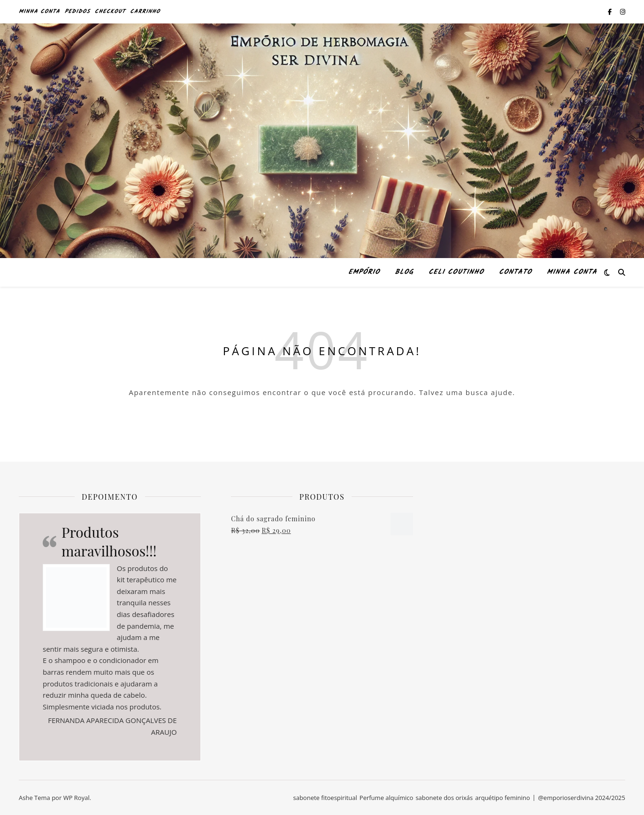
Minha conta (39, 11)
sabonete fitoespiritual (325, 798)
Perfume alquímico (387, 798)
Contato (515, 272)
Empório (364, 272)
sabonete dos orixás (444, 798)
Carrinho (145, 11)
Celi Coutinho (456, 272)
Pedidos (77, 11)
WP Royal (77, 798)
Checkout (110, 11)
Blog (404, 272)
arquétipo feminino (502, 798)
